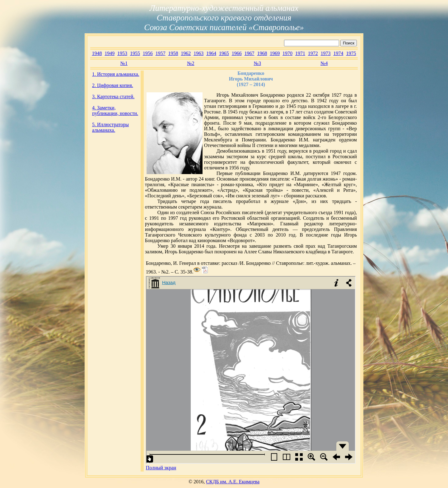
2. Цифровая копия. (113, 85)
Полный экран (161, 468)
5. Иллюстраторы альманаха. (110, 127)
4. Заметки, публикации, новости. (115, 110)
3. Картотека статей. (113, 97)
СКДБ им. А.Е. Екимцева (233, 482)
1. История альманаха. (116, 74)
